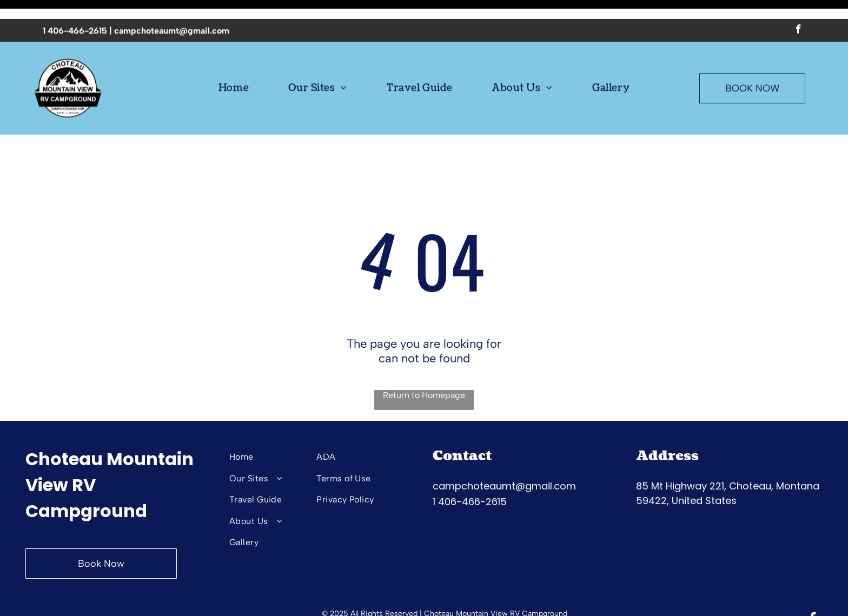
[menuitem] (234, 69)
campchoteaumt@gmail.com (172, 12)
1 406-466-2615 (75, 12)
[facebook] (799, 11)
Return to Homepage (424, 368)
